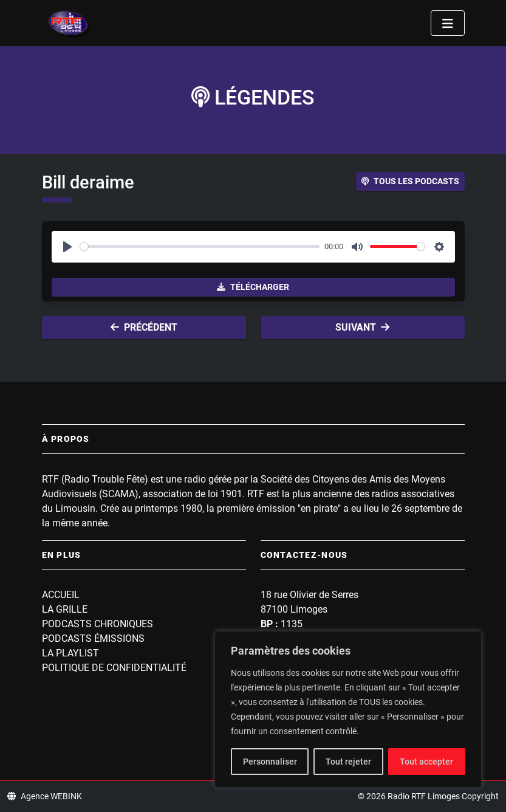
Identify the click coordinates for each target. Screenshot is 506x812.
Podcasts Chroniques (97, 624)
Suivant (362, 327)
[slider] (200, 246)
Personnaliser (270, 762)
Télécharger (253, 287)
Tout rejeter (348, 762)
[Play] (67, 247)
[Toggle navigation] (448, 23)
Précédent (144, 327)
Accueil (61, 595)
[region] (348, 709)
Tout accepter (426, 762)
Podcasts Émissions (93, 638)
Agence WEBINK (45, 796)
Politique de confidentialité (114, 668)
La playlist (70, 653)
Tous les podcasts (410, 181)
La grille (65, 609)
